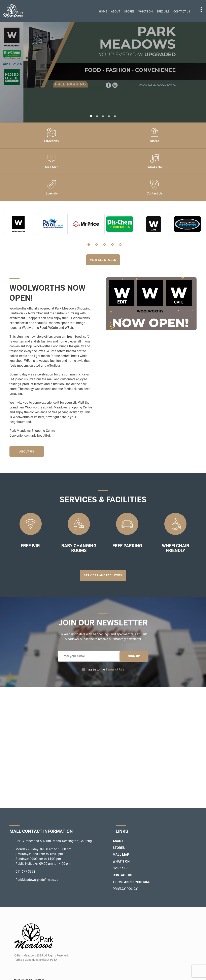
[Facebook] (17, 969)
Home (103, 11)
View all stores (103, 260)
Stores (129, 11)
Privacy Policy (125, 889)
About (116, 11)
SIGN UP (134, 656)
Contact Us (182, 11)
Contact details (199, 10)
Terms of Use (115, 669)
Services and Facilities (103, 575)
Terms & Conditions (26, 960)
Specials (163, 11)
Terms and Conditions (131, 882)
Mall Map (121, 855)
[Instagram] (24, 969)
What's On (146, 11)
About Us (27, 451)
